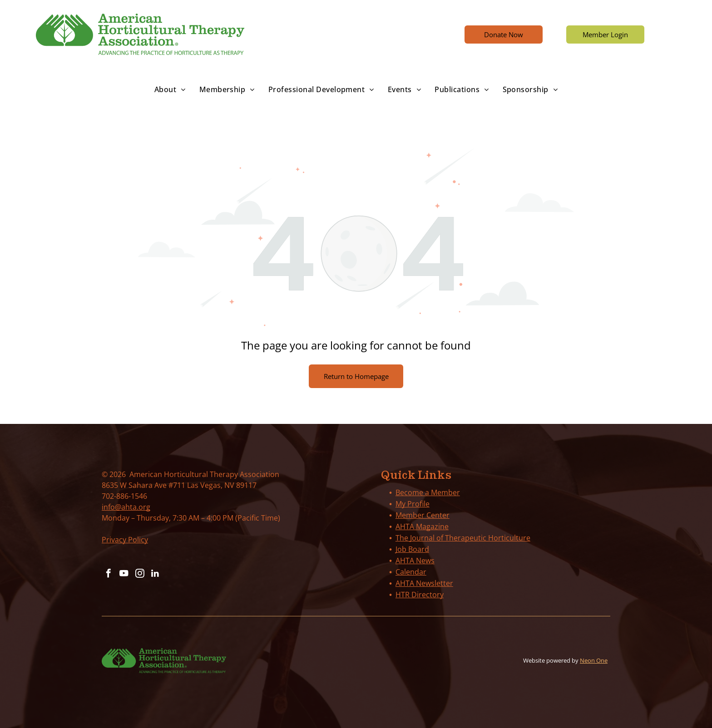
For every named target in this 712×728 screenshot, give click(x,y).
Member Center (423, 515)
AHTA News (415, 561)
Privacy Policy (125, 540)
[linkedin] (153, 574)
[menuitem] (170, 89)
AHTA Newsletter (424, 583)
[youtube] (123, 574)
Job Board (412, 549)
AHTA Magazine (422, 526)
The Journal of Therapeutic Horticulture (463, 538)
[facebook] (108, 574)
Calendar (411, 572)
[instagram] (138, 574)
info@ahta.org (126, 507)
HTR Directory (420, 595)
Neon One (594, 660)
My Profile (413, 504)
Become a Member (428, 492)
